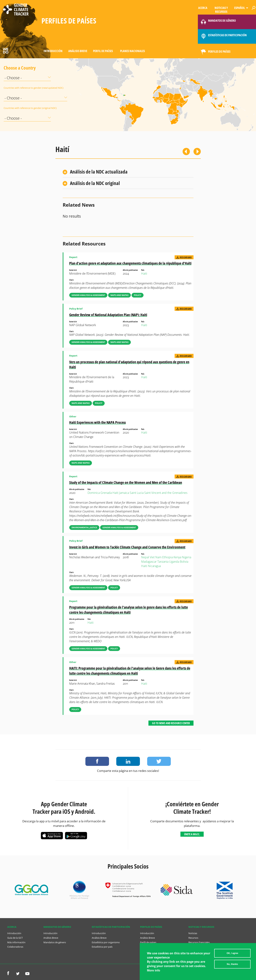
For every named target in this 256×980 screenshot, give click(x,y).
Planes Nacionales (132, 51)
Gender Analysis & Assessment (88, 295)
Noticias (193, 933)
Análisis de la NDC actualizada (99, 172)
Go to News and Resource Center (171, 723)
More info (154, 970)
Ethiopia (168, 557)
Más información (16, 942)
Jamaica (124, 493)
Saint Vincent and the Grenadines (166, 493)
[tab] (128, 172)
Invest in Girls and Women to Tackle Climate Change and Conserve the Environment (127, 547)
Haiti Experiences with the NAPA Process (97, 422)
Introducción (53, 51)
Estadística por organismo (106, 942)
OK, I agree (232, 953)
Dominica (94, 493)
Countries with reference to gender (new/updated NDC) (13, 88)
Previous (186, 151)
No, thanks (232, 964)
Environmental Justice (84, 527)
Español (240, 8)
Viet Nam (156, 557)
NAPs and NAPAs (119, 295)
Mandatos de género (55, 942)
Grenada (106, 493)
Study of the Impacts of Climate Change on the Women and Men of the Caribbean (126, 482)
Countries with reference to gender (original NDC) (13, 108)
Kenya (177, 557)
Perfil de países (103, 51)
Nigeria (187, 557)
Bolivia (184, 562)
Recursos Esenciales (199, 942)
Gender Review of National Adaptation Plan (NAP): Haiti (108, 315)
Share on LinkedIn (128, 761)
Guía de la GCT (15, 938)
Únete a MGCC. (192, 834)
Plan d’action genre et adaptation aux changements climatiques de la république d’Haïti (130, 263)
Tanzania (163, 562)
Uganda (174, 562)
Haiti (144, 273)
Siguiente (197, 151)
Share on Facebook (97, 761)
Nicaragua (154, 566)
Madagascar (149, 562)
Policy (138, 295)
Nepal (145, 557)
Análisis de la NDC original (95, 183)
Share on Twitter (159, 761)
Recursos (193, 938)
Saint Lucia (137, 493)
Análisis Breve (78, 51)
